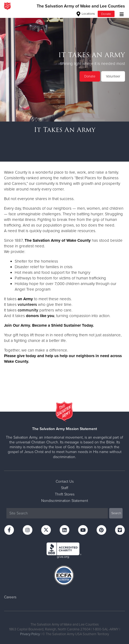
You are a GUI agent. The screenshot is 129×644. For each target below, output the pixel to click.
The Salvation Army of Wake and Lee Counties (81, 6)
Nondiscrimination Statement (65, 501)
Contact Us (65, 481)
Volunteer (113, 76)
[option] (64, 67)
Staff (64, 488)
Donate (106, 14)
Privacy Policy (30, 634)
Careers (10, 597)
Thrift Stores (65, 494)
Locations (86, 14)
